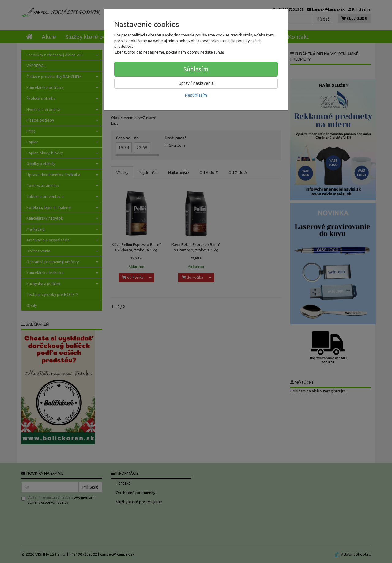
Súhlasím (196, 69)
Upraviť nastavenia (196, 83)
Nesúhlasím (196, 95)
